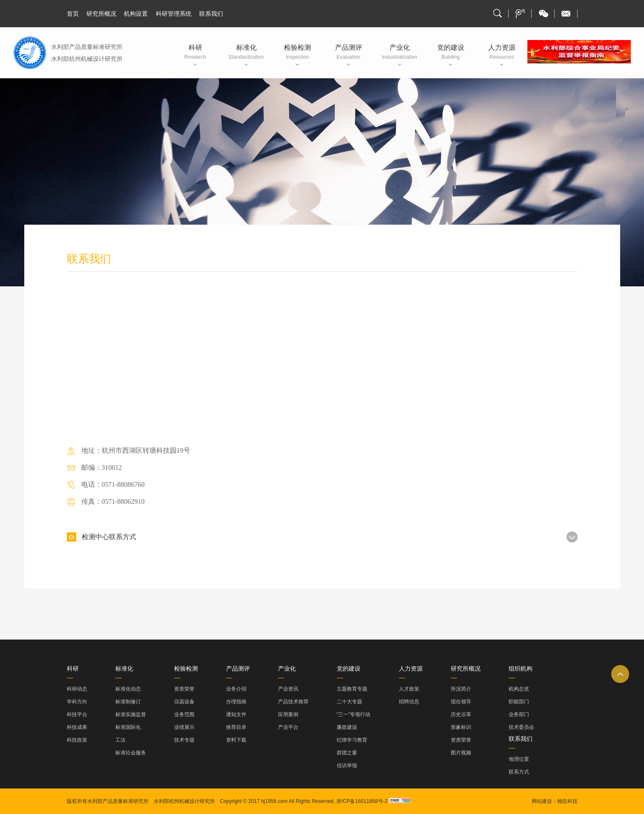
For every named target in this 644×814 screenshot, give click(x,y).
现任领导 (461, 702)
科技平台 (77, 714)
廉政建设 (347, 727)
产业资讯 (288, 689)
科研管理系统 (174, 14)
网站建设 (542, 801)
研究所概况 (101, 14)
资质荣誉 (184, 689)
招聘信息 (409, 702)
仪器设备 (184, 702)
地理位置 (519, 759)
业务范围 (184, 714)
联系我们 (211, 14)
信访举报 (347, 765)
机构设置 (136, 14)
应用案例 (288, 714)
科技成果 (77, 727)
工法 (120, 740)
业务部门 (519, 714)
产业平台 (288, 727)
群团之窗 (347, 753)
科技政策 (77, 740)
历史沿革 (461, 714)
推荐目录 (236, 727)
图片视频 (461, 753)
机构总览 (519, 689)
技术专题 (184, 740)
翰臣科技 (567, 801)
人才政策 (409, 689)
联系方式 (519, 772)
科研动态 (77, 689)
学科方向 (77, 702)
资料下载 (236, 740)
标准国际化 (128, 727)
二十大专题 (349, 702)
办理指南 (236, 702)
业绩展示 (184, 727)
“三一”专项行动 (354, 714)
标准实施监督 (131, 714)
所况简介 (461, 689)
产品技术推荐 (293, 702)
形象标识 (461, 727)
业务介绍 (236, 689)
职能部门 (519, 702)
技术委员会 (521, 727)
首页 (73, 14)
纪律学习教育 (352, 740)
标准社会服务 (131, 753)
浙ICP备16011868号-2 (362, 801)
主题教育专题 (352, 689)
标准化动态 (128, 689)
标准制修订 (128, 702)
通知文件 (236, 714)
